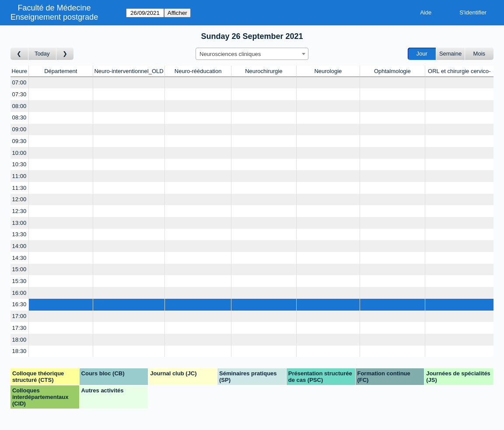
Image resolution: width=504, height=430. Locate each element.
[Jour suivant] (65, 54)
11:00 (19, 176)
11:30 (19, 188)
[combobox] (252, 54)
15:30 (19, 281)
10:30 (19, 164)
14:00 (19, 246)
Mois (479, 54)
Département (61, 71)
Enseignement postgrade (54, 17)
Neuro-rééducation (198, 71)
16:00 (19, 293)
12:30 (19, 211)
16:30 (19, 304)
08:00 (19, 106)
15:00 (19, 269)
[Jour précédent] (19, 54)
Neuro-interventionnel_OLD (129, 71)
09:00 (19, 129)
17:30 (19, 328)
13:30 (19, 234)
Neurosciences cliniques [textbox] (230, 54)
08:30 (19, 117)
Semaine (450, 54)
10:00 (19, 153)
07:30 (19, 94)
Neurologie (328, 71)
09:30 (19, 141)
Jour (422, 54)
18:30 (19, 351)
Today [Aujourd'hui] (42, 54)
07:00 (19, 82)
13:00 (19, 223)
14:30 (19, 258)
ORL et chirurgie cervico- (459, 71)
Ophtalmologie (392, 71)
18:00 (19, 340)
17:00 (19, 316)
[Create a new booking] (61, 83)
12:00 (19, 199)
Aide (426, 12)
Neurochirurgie (264, 71)
